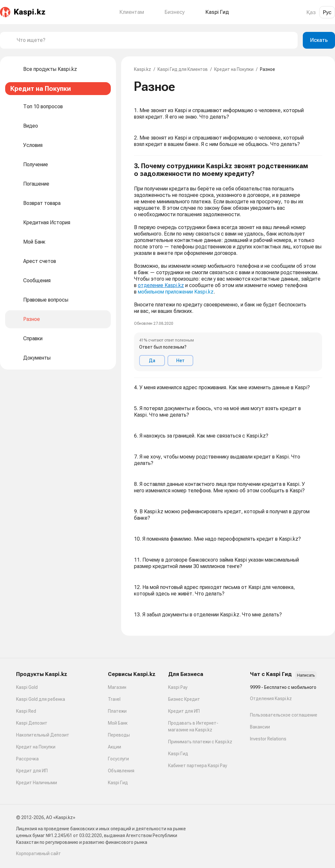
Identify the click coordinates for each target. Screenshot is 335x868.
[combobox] (155, 40)
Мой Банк (118, 723)
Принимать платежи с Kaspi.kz (200, 742)
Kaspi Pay (178, 687)
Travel (114, 699)
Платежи (117, 711)
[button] (228, 267)
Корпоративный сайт (38, 854)
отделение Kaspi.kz (161, 285)
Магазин (117, 687)
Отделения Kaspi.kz (271, 699)
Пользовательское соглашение (284, 715)
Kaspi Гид (118, 783)
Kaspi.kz (143, 69)
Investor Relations (268, 739)
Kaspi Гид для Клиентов (183, 69)
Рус (327, 12)
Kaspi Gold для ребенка (41, 699)
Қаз (311, 12)
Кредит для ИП (32, 771)
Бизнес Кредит (184, 699)
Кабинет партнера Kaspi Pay (198, 766)
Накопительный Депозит (43, 735)
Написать (306, 675)
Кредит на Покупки (234, 69)
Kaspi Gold (27, 687)
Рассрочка (27, 759)
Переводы (119, 735)
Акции (115, 747)
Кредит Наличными (37, 783)
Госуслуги (118, 759)
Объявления (121, 771)
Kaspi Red (26, 711)
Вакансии (260, 727)
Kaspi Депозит (32, 723)
